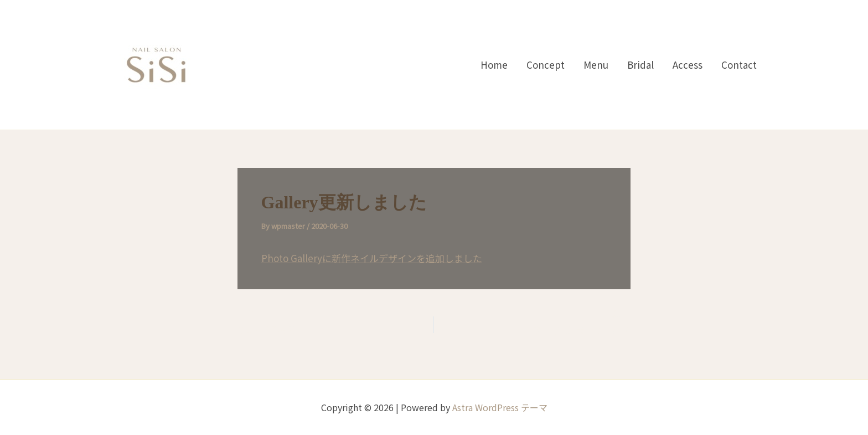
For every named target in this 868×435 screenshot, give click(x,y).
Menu (596, 65)
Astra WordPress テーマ (500, 407)
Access (688, 65)
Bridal (640, 65)
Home (494, 65)
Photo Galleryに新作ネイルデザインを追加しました (372, 258)
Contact (739, 65)
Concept (546, 65)
